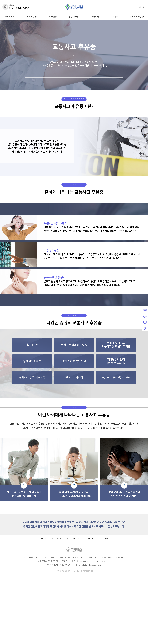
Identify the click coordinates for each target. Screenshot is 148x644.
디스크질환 (32, 17)
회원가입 (142, 7)
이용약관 (58, 539)
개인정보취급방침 (73, 539)
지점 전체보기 (103, 539)
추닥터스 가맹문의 (137, 17)
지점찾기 (116, 17)
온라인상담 (89, 539)
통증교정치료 (74, 17)
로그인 (134, 7)
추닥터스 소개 (11, 17)
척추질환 (53, 17)
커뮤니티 (95, 17)
